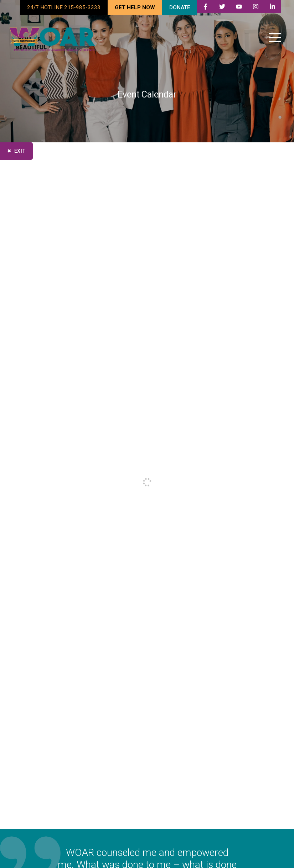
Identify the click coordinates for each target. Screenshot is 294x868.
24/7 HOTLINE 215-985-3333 (64, 7)
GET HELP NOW (135, 7)
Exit (20, 151)
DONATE (180, 7)
